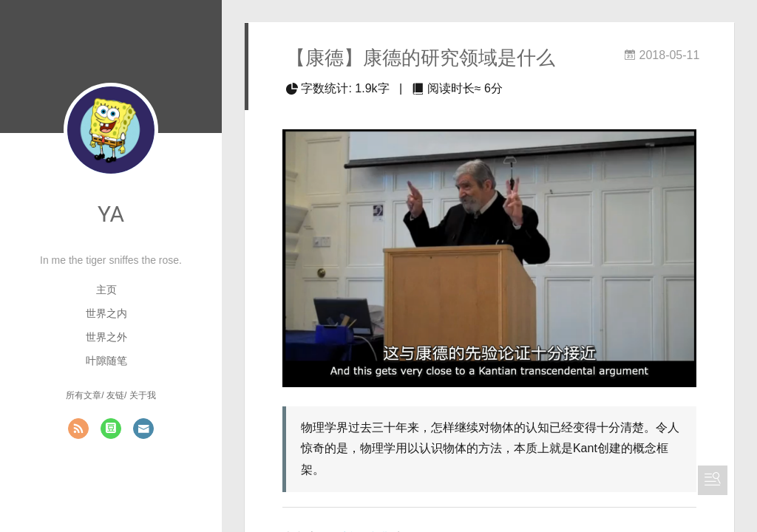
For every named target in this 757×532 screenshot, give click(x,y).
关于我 (143, 395)
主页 (106, 290)
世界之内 (106, 313)
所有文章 (84, 395)
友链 (115, 395)
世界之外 (106, 337)
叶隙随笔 (106, 361)
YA (111, 214)
